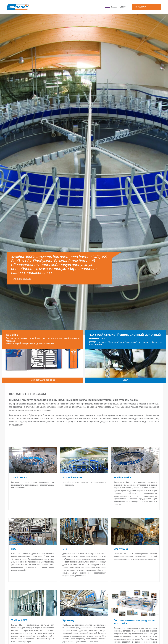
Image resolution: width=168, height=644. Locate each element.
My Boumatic (141, 7)
